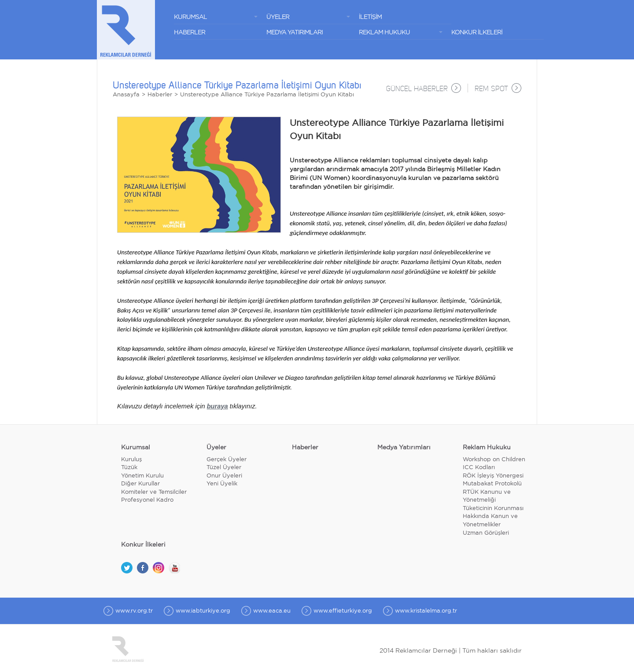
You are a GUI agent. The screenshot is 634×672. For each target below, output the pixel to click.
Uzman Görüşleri (486, 533)
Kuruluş (131, 460)
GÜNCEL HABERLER (417, 89)
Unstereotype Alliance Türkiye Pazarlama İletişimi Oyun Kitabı (267, 95)
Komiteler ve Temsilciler (154, 492)
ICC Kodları (479, 468)
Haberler (160, 95)
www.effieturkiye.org (343, 611)
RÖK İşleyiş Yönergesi (493, 476)
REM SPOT (491, 89)
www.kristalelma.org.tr (426, 611)
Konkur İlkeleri (143, 545)
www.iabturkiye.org (203, 611)
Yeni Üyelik (222, 484)
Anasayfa (126, 95)
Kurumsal (136, 448)
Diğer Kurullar (140, 484)
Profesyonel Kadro (147, 500)
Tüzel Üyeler (224, 468)
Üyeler (216, 448)
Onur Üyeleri (224, 476)
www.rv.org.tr (134, 611)
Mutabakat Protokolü (492, 484)
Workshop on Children (494, 460)
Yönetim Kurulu (142, 476)
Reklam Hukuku (487, 448)
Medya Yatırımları (404, 448)
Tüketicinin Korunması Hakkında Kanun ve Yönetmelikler (493, 517)
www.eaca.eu (272, 611)
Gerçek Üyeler (227, 460)
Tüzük (129, 468)
